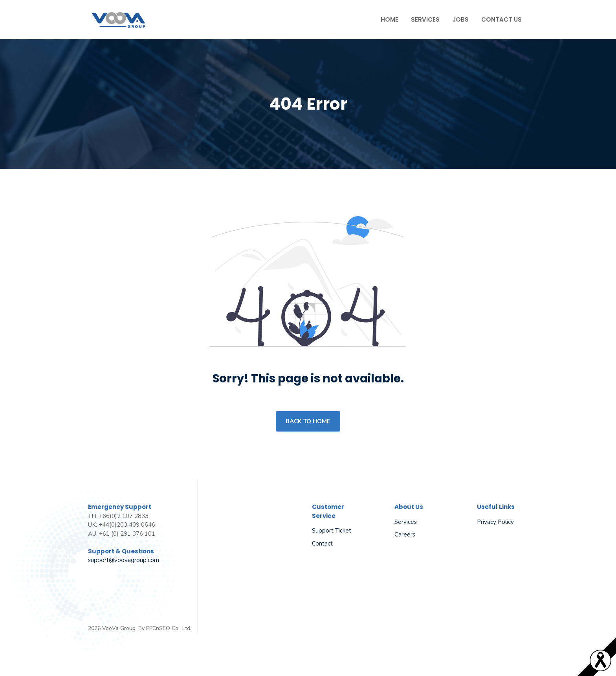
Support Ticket (332, 531)
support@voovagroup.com (124, 560)
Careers (405, 535)
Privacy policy (495, 522)
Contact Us (501, 19)
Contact (322, 544)
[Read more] (600, 669)
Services (425, 19)
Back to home (308, 421)
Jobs (460, 19)
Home (390, 19)
